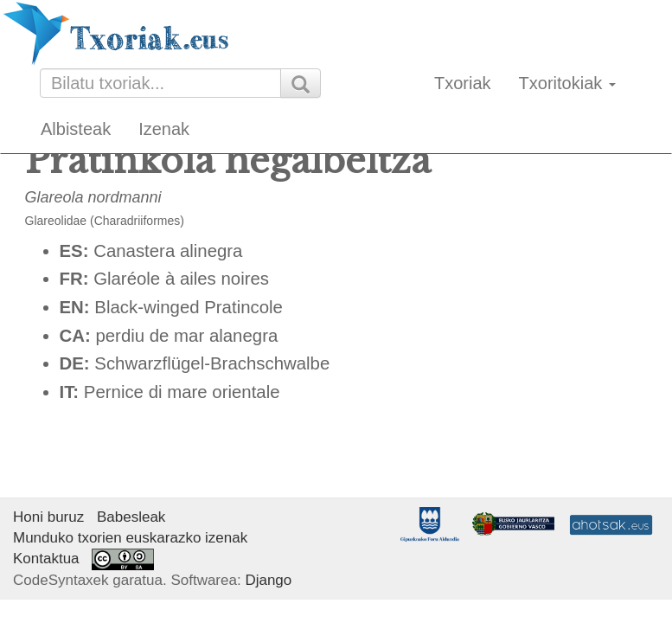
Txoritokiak (567, 83)
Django (268, 580)
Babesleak (131, 517)
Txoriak (463, 83)
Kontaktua (46, 559)
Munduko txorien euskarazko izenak (130, 538)
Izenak (164, 129)
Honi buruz (48, 517)
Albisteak (76, 129)
